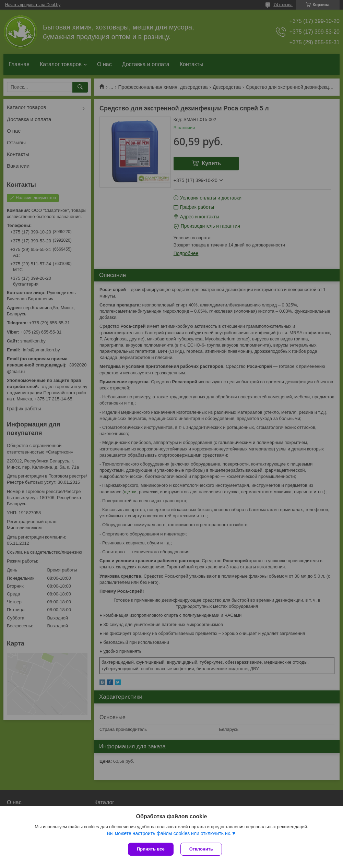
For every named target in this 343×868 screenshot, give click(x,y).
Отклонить (201, 849)
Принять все (151, 849)
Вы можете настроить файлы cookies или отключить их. (169, 833)
